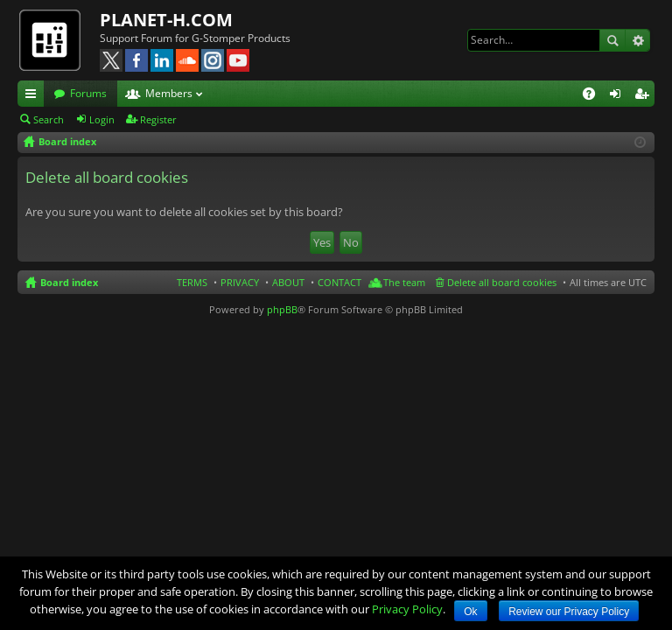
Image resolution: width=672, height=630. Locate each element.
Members (169, 93)
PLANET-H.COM (166, 20)
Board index (69, 282)
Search (612, 40)
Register (158, 119)
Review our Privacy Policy (569, 612)
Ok (470, 612)
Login (102, 119)
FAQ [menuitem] (595, 96)
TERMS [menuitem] (192, 282)
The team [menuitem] (404, 282)
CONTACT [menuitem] (339, 282)
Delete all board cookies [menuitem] (502, 282)
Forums (88, 93)
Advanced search (637, 40)
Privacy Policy (407, 609)
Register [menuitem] (645, 96)
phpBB (282, 309)
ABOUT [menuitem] (288, 282)
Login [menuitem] (619, 96)
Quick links (34, 96)
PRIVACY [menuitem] (240, 282)
